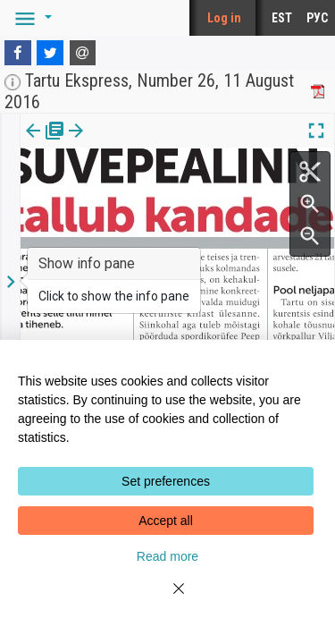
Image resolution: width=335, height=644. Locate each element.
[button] (30, 18)
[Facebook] (18, 53)
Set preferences (166, 481)
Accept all (166, 521)
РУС (317, 18)
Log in (224, 18)
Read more (167, 556)
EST (282, 18)
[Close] (168, 599)
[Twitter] (50, 53)
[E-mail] (83, 53)
